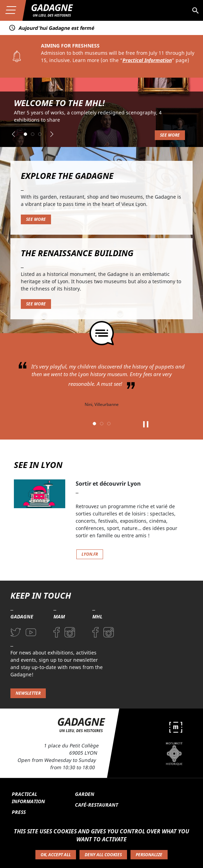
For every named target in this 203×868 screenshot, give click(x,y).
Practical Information (147, 60)
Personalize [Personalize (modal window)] (149, 855)
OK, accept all (56, 855)
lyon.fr (90, 554)
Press (19, 812)
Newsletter (28, 693)
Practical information (28, 798)
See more (170, 135)
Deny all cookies (103, 855)
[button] (14, 134)
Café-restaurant (96, 805)
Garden (85, 794)
